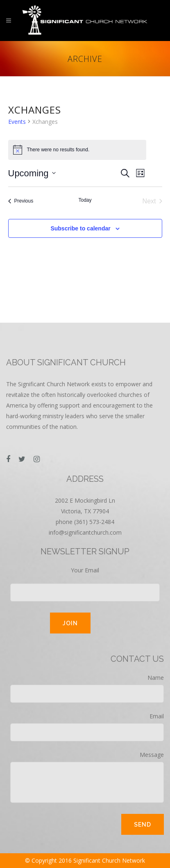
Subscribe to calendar (80, 228)
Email (87, 727)
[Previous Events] (21, 201)
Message (87, 777)
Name (87, 688)
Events (17, 122)
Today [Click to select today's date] (85, 200)
